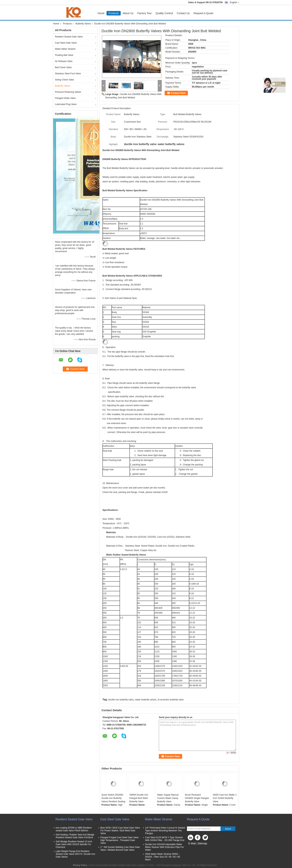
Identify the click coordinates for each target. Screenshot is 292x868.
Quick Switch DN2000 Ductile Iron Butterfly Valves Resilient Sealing (113, 798)
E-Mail (192, 843)
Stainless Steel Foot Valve (68, 74)
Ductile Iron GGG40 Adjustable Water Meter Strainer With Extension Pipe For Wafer (164, 847)
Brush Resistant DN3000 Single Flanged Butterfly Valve (197, 798)
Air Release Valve (64, 61)
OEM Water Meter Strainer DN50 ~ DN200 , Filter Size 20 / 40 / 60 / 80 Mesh (162, 857)
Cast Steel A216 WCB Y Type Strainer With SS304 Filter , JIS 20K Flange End (165, 839)
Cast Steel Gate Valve (66, 43)
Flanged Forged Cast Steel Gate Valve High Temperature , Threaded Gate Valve (119, 840)
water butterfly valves (146, 700)
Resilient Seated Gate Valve (69, 37)
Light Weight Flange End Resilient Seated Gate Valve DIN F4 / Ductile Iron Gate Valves (75, 854)
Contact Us (183, 13)
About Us (128, 13)
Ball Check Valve (63, 67)
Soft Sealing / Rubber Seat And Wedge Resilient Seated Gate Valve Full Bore (75, 836)
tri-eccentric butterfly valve (171, 700)
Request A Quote (204, 13)
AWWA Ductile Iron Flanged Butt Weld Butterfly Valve (139, 798)
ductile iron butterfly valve (121, 700)
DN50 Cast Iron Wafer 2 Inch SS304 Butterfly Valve (225, 798)
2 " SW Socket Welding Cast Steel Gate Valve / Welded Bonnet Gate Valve (120, 849)
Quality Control (164, 13)
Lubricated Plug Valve (66, 104)
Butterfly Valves (83, 24)
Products (114, 13)
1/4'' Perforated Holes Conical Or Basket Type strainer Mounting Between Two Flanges (165, 831)
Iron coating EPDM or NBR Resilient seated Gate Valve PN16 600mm (74, 829)
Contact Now (178, 93)
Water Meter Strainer (65, 49)
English (234, 2)
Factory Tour (145, 13)
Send (228, 829)
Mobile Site (194, 848)
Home (101, 13)
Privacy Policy (80, 865)
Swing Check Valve (65, 80)
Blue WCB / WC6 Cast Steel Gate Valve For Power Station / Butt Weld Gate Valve (120, 831)
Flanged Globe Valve (65, 98)
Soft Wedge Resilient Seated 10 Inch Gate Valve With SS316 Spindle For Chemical (74, 844)
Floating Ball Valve (64, 55)
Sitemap (202, 843)
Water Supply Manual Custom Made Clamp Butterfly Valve (168, 798)
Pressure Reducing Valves (68, 92)
